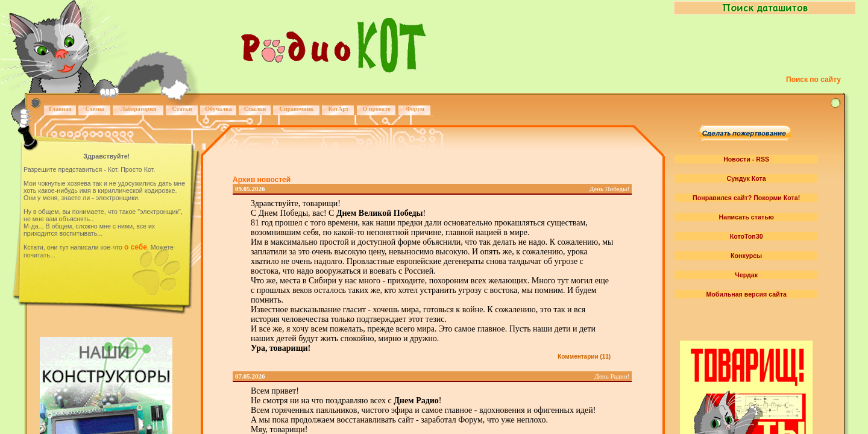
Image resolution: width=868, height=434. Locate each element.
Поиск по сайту (813, 80)
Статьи (182, 109)
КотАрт (338, 109)
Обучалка (218, 109)
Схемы (94, 109)
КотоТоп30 (747, 236)
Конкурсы (746, 256)
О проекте (376, 109)
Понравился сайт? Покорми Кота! (746, 198)
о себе (136, 247)
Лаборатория (138, 109)
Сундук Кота (747, 178)
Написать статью (747, 217)
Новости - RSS (746, 159)
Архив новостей (262, 180)
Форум (415, 109)
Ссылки (255, 109)
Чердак (746, 275)
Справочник (297, 109)
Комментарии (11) (584, 357)
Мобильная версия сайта (746, 294)
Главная (60, 109)
